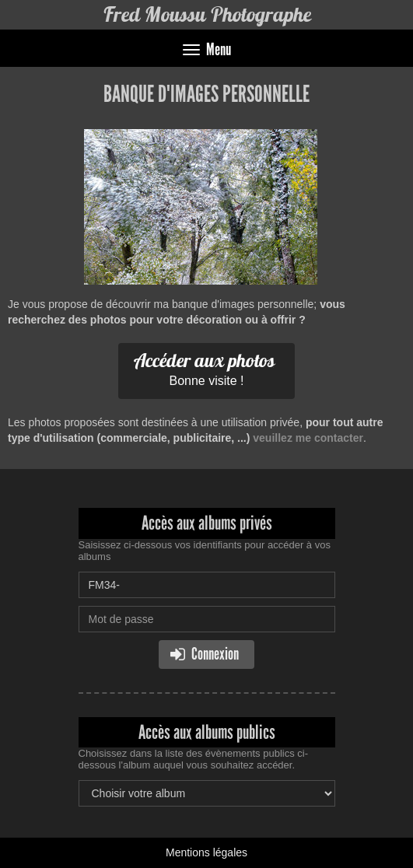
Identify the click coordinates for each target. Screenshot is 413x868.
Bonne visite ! (205, 368)
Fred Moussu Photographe (207, 14)
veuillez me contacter (308, 438)
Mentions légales (206, 852)
